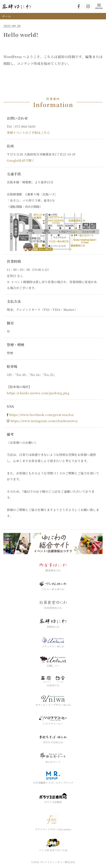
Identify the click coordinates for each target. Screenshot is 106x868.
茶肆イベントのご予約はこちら (28, 132)
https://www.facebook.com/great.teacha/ (42, 415)
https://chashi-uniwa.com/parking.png (38, 393)
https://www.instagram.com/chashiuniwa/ (44, 421)
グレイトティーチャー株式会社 (57, 862)
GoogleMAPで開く (21, 160)
